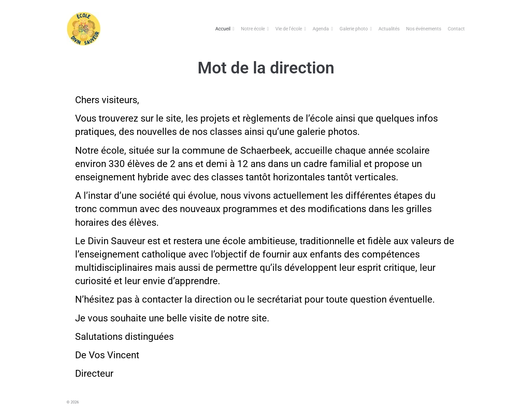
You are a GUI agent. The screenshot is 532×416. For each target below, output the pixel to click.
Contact (456, 29)
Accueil (223, 29)
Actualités (389, 29)
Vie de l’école (289, 29)
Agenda (321, 29)
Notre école (253, 29)
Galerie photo (354, 29)
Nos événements (424, 29)
